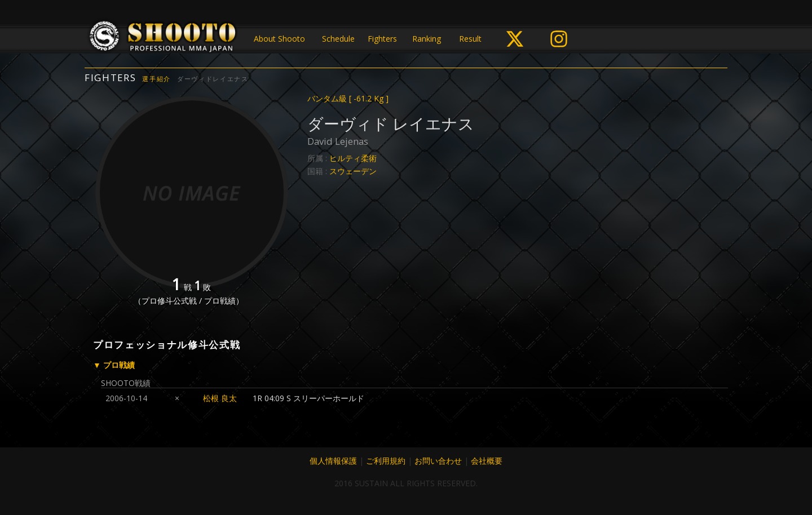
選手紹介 (156, 79)
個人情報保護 (333, 461)
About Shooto (279, 39)
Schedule (338, 39)
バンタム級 (348, 98)
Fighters (382, 39)
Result (470, 39)
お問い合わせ (438, 461)
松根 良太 (220, 398)
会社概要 (487, 461)
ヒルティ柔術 (353, 158)
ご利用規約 (386, 461)
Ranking (427, 39)
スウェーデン (353, 171)
